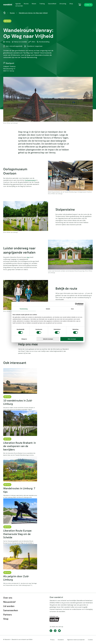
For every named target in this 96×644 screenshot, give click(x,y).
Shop (6, 619)
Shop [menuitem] (71, 4)
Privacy (52, 640)
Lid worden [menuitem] (19, 6)
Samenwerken (11, 611)
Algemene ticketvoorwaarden (76, 640)
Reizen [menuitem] (34, 4)
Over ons (8, 598)
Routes (12, 13)
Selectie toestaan (48, 339)
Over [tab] (72, 309)
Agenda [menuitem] (18, 4)
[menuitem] (8, 5)
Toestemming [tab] (24, 309)
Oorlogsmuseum (30, 180)
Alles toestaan (72, 339)
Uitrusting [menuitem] (63, 4)
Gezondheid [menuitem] (52, 4)
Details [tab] (48, 309)
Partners (8, 615)
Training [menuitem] (42, 4)
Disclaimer (61, 640)
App (28, 257)
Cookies (90, 640)
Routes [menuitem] (26, 4)
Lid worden (9, 606)
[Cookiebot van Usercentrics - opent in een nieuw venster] (76, 304)
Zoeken (87, 5)
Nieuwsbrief (9, 602)
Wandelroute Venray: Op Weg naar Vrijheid (33, 13)
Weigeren (24, 339)
